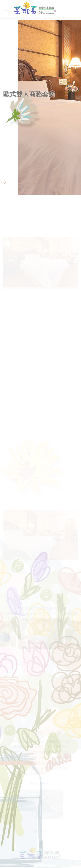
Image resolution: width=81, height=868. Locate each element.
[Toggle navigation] (7, 9)
